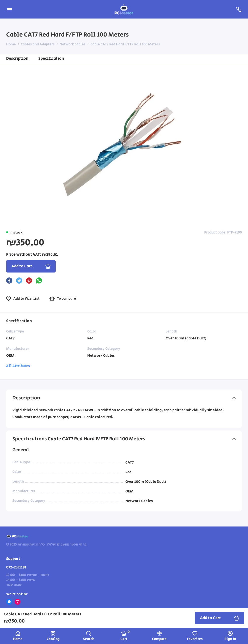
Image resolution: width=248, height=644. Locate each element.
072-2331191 (16, 567)
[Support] (239, 9)
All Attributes (18, 366)
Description (17, 59)
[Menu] (9, 9)
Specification (51, 59)
